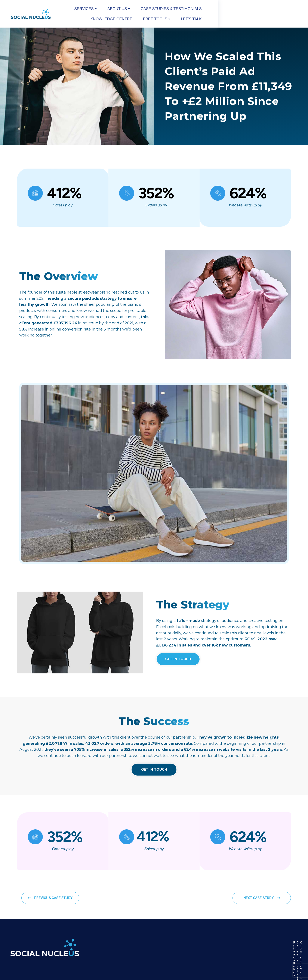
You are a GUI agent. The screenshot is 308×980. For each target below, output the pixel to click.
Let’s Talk (278, 10)
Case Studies (250, 942)
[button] (108, 10)
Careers (246, 934)
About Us (130, 10)
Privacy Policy (221, 934)
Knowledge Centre (214, 10)
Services (108, 10)
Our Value (275, 942)
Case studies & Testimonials (169, 10)
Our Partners (220, 942)
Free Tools (246, 10)
